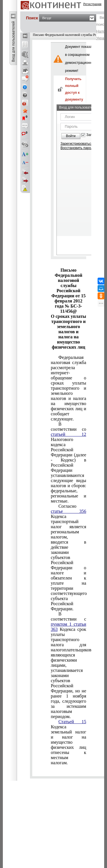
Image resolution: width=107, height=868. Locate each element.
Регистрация (92, 4)
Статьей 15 (72, 722)
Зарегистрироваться (77, 144)
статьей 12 (68, 434)
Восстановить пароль (78, 148)
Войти (71, 136)
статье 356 (68, 511)
